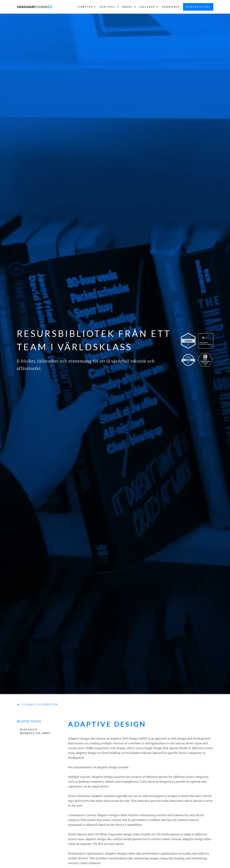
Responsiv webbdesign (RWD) (35, 731)
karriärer (171, 7)
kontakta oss (198, 7)
